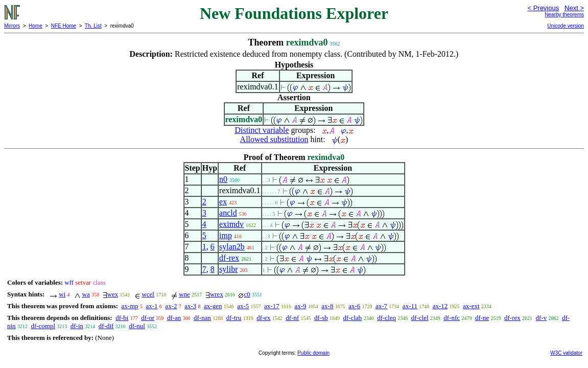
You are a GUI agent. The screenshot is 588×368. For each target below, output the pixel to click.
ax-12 (440, 306)
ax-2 (171, 306)
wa (86, 294)
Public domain (313, 353)
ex (223, 202)
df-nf (292, 318)
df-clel (420, 318)
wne (184, 294)
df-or (148, 318)
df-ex (263, 318)
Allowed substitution (274, 139)
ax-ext (471, 306)
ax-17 (272, 306)
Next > (574, 8)
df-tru (234, 318)
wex (113, 294)
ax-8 (327, 306)
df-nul (137, 326)
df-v (542, 318)
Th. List (93, 26)
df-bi (122, 318)
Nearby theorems (564, 15)
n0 (223, 179)
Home (36, 26)
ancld (228, 213)
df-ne (482, 318)
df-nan (202, 318)
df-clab (353, 318)
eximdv (231, 224)
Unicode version (566, 26)
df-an (174, 318)
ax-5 (243, 306)
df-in (77, 326)
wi (62, 294)
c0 (247, 294)
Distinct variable (262, 130)
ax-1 (152, 306)
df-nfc (452, 318)
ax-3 (190, 306)
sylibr (228, 269)
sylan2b (232, 247)
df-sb (321, 318)
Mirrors (12, 26)
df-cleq (386, 318)
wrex (217, 294)
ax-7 (381, 306)
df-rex (229, 258)
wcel (148, 294)
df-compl (43, 326)
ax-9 (300, 306)
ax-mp (130, 306)
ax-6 (354, 306)
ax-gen (213, 306)
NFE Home (64, 26)
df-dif (106, 326)
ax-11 (410, 306)
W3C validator (566, 353)
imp (226, 235)
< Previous (543, 8)
